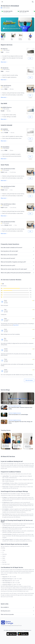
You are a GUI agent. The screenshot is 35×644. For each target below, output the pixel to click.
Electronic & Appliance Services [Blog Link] (15, 406)
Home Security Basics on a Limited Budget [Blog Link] (18, 415)
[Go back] (2, 2)
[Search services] (33, 2)
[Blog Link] (17, 398)
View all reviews (29, 380)
